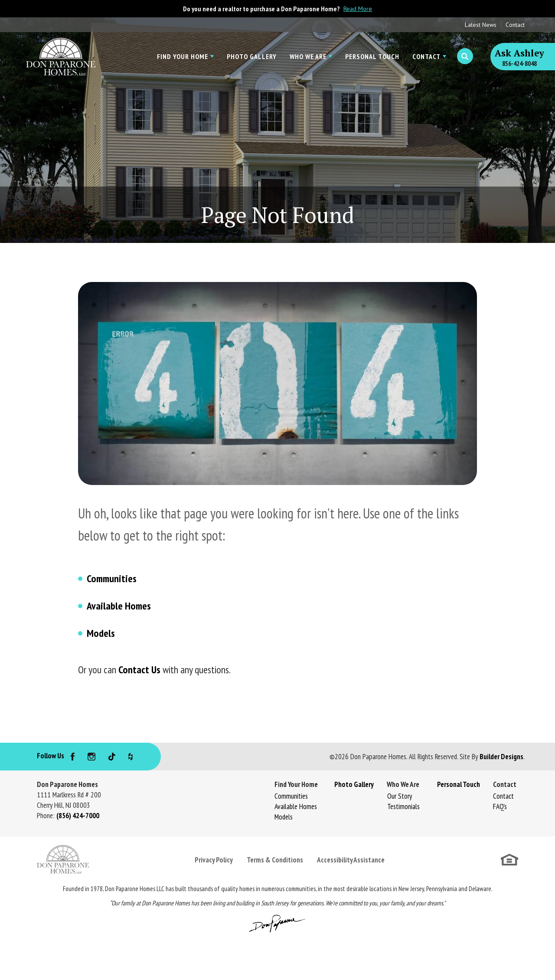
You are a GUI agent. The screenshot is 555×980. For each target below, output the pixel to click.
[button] (465, 56)
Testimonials (403, 806)
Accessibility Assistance (351, 860)
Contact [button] (426, 56)
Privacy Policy (214, 860)
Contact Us (139, 670)
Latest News (481, 25)
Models (101, 633)
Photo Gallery (252, 56)
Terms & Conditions (275, 860)
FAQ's (500, 806)
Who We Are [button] (308, 56)
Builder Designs (501, 757)
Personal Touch (372, 56)
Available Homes (119, 606)
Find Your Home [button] (183, 56)
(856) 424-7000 (78, 816)
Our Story (400, 796)
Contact (515, 25)
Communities (112, 578)
